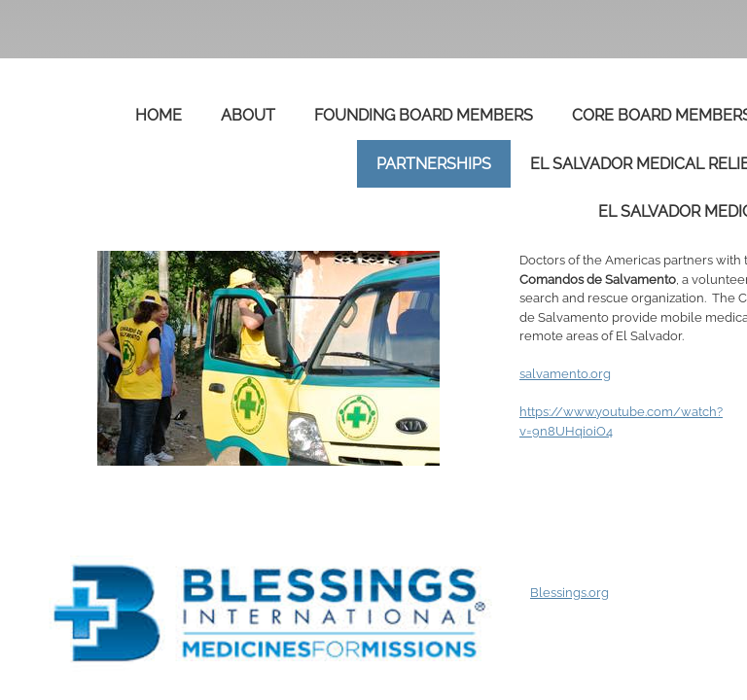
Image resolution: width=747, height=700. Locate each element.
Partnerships (434, 164)
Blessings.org (569, 593)
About (248, 115)
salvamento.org (565, 374)
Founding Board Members (424, 115)
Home (159, 115)
